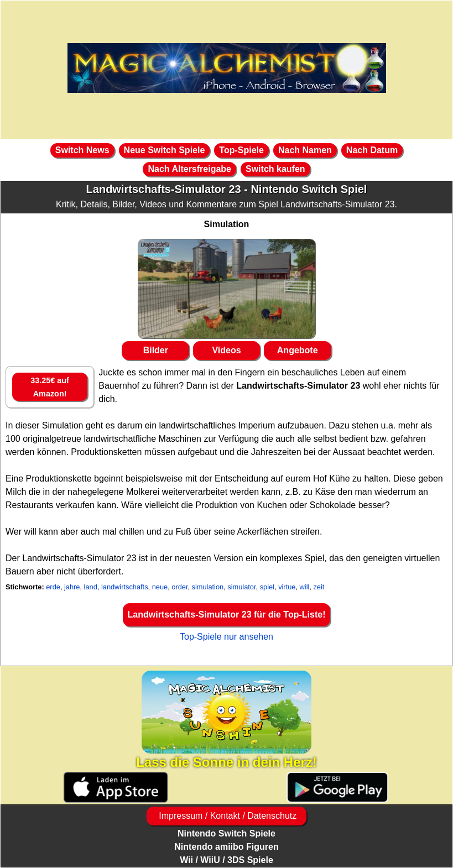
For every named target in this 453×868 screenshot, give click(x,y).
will (305, 587)
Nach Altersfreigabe (189, 169)
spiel (267, 587)
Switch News (82, 150)
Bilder (156, 350)
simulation (208, 587)
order (179, 587)
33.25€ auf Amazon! (50, 387)
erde (53, 587)
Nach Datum (372, 150)
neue (160, 587)
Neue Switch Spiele (165, 150)
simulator (241, 587)
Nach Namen (305, 150)
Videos (226, 350)
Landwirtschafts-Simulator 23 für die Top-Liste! (227, 615)
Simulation (227, 224)
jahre (72, 587)
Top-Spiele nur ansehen (226, 637)
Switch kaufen (275, 169)
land (91, 587)
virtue (287, 587)
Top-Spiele (241, 150)
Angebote (298, 350)
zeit (319, 587)
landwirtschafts (125, 587)
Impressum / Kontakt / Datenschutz (226, 816)
